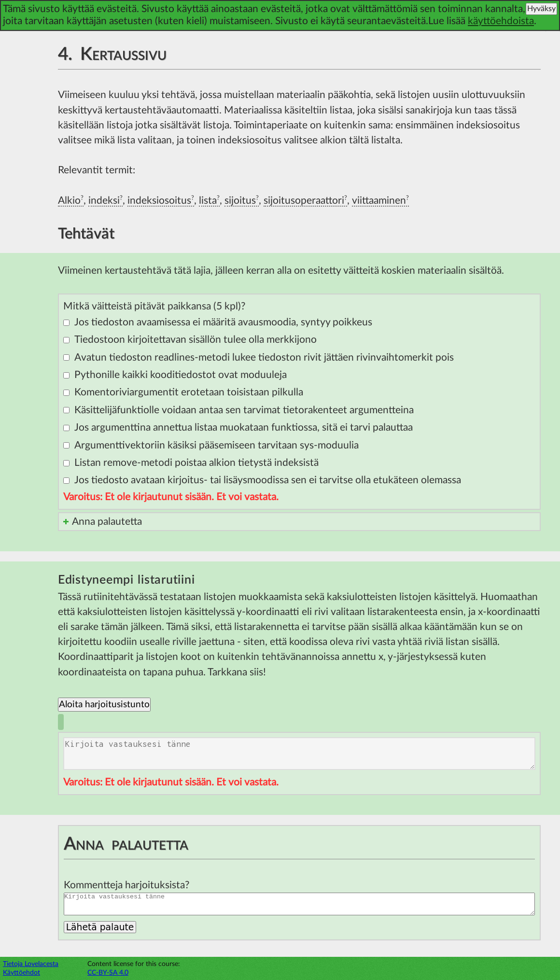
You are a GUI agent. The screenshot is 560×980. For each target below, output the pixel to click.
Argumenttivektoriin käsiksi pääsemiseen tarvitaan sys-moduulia (217, 445)
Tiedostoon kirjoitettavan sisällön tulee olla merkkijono (196, 340)
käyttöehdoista (501, 21)
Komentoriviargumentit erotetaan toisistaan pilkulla (189, 392)
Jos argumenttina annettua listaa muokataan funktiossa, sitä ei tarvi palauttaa (244, 427)
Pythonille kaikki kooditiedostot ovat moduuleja (181, 375)
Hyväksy (541, 9)
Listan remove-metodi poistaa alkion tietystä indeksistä (196, 463)
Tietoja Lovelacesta (31, 964)
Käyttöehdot (21, 973)
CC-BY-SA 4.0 (108, 973)
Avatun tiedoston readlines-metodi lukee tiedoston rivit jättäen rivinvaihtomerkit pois (264, 357)
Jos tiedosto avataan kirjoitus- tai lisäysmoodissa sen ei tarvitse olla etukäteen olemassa (268, 480)
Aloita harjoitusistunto (104, 705)
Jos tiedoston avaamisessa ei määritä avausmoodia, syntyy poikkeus (223, 322)
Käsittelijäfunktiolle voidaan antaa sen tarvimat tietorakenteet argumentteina (244, 410)
